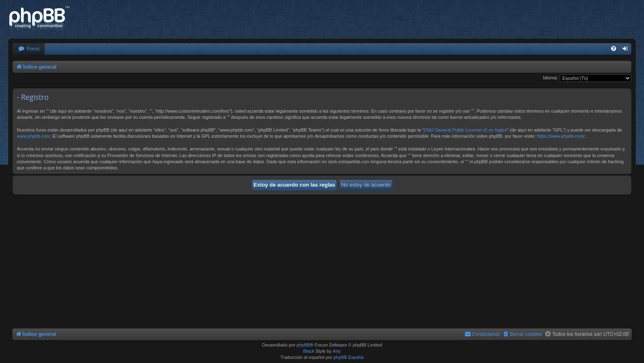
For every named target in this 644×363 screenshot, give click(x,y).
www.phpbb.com (33, 136)
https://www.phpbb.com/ (561, 136)
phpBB (303, 345)
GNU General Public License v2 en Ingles (465, 130)
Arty (337, 351)
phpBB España (348, 357)
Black (309, 351)
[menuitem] (29, 49)
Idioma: (550, 78)
